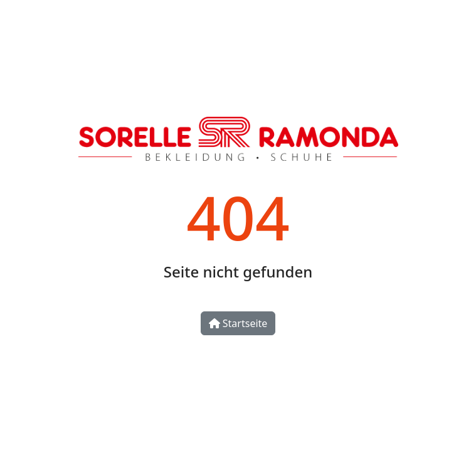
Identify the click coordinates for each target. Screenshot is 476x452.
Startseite (238, 323)
